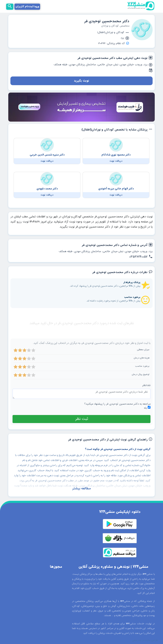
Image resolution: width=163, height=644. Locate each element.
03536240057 (141, 257)
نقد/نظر (146, 385)
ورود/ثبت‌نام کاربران (27, 7)
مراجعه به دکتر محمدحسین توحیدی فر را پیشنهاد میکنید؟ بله (117, 406)
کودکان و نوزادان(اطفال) (113, 33)
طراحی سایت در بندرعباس (145, 640)
